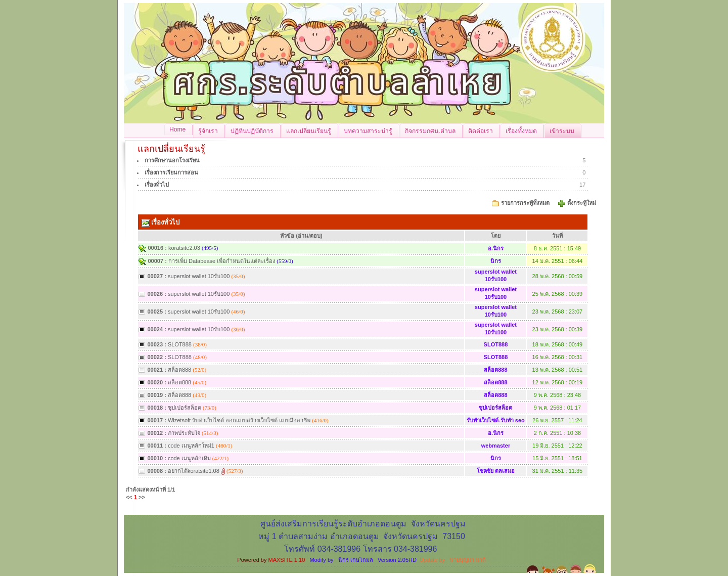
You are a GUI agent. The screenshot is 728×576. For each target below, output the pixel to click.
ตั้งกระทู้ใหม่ (582, 203)
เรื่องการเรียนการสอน (171, 172)
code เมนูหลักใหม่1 (191, 446)
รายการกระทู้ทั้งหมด (525, 203)
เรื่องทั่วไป (157, 185)
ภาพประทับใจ (184, 433)
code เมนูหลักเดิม (189, 458)
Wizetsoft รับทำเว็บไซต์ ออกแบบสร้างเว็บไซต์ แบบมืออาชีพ (239, 420)
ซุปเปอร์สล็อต (185, 408)
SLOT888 (180, 344)
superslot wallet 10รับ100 (199, 276)
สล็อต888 (179, 370)
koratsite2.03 (184, 248)
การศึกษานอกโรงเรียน (172, 160)
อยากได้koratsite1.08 (194, 471)
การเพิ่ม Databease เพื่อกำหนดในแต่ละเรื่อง (222, 261)
